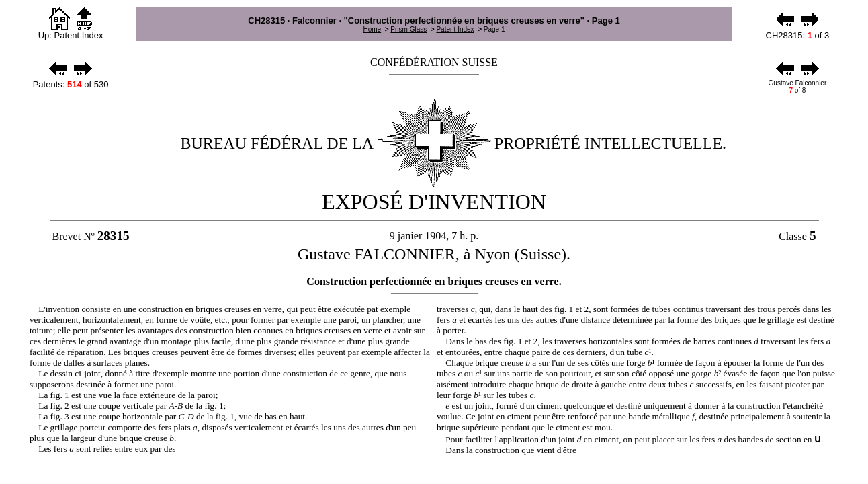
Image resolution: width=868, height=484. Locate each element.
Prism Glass (408, 29)
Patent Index (455, 29)
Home (372, 29)
